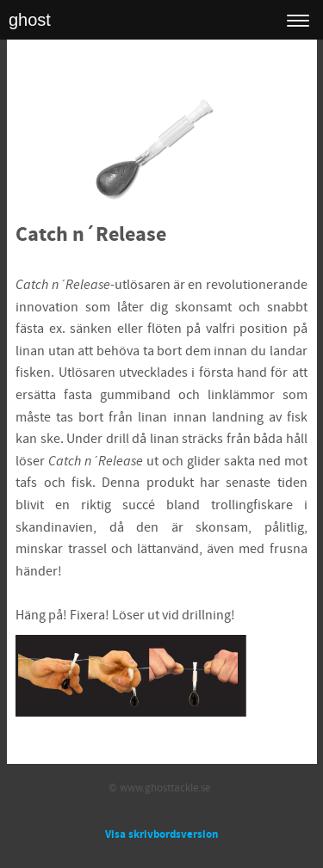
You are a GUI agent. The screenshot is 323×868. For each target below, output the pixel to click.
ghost (30, 20)
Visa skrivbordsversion (161, 834)
